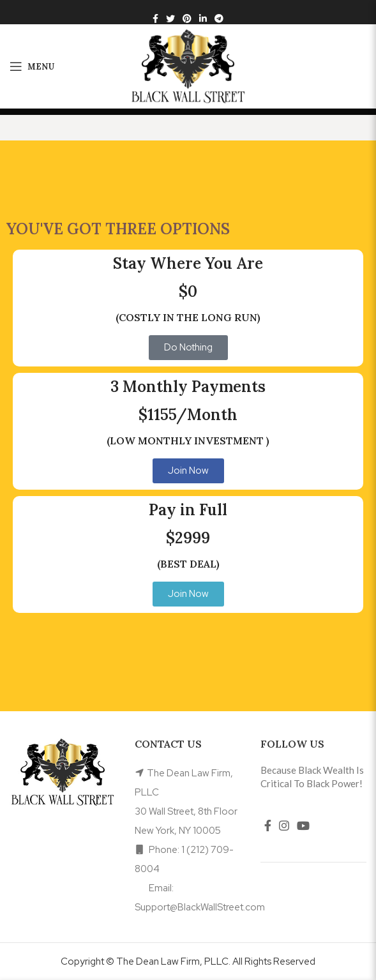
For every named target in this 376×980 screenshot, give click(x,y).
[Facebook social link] (155, 19)
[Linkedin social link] (203, 19)
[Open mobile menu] (32, 66)
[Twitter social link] (170, 19)
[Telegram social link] (219, 19)
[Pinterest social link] (187, 19)
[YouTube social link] (303, 825)
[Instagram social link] (284, 825)
